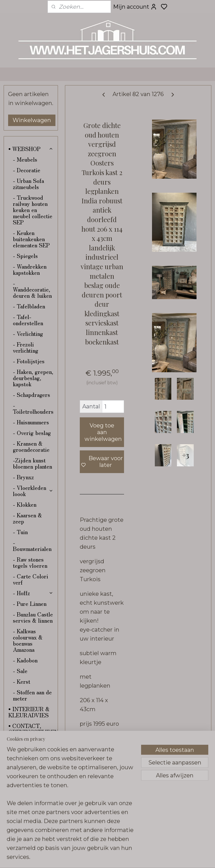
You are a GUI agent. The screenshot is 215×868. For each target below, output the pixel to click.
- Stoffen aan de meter (32, 695)
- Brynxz (23, 477)
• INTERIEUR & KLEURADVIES (29, 712)
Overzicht (98, 739)
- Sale (20, 671)
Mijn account (135, 7)
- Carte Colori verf (31, 579)
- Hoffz (33, 593)
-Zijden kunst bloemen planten (32, 463)
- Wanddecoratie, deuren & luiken (32, 289)
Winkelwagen (32, 120)
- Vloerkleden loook (33, 491)
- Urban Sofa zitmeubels (28, 184)
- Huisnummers (31, 422)
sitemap (138, 858)
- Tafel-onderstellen (28, 320)
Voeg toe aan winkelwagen (103, 432)
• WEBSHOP (31, 149)
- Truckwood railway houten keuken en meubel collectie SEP (33, 210)
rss (148, 858)
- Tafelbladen (29, 306)
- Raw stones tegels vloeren (30, 562)
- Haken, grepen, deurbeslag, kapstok (33, 378)
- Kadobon (25, 660)
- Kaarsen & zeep (27, 518)
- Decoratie (27, 170)
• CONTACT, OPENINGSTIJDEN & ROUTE (33, 732)
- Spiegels (25, 256)
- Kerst (22, 681)
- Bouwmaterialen (32, 545)
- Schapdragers (31, 395)
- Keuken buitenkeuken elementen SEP (31, 239)
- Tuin (20, 532)
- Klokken (25, 504)
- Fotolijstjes (29, 361)
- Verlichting (28, 333)
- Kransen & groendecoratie (31, 446)
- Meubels (25, 159)
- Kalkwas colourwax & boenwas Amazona (28, 640)
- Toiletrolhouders (33, 408)
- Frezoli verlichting (26, 347)
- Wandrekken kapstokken (30, 269)
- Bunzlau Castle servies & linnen (33, 617)
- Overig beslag (32, 433)
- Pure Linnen (30, 603)
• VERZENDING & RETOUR (29, 752)
